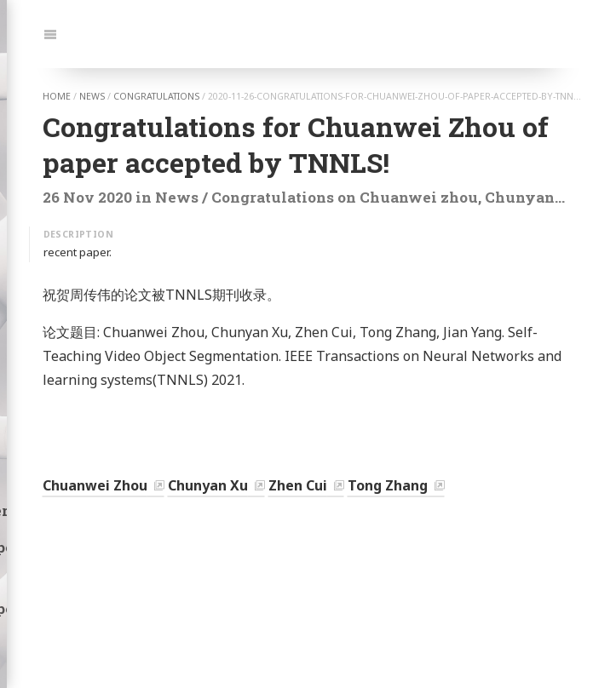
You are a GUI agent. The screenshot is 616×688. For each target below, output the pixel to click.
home (57, 96)
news (92, 96)
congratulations (156, 96)
